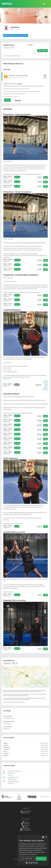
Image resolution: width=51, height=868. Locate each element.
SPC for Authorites (26, 830)
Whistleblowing (25, 828)
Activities (24, 35)
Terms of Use (26, 825)
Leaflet (32, 687)
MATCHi (7, 4)
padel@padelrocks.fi (13, 777)
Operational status (25, 811)
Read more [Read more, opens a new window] (34, 854)
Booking (7, 35)
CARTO (47, 687)
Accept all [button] (41, 858)
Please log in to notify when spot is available (45, 385)
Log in (7, 100)
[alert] (33, 850)
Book (45, 177)
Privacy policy (26, 823)
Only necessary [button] (27, 859)
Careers (25, 827)
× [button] (46, 837)
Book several (42, 51)
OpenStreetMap (38, 687)
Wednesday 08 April (9, 48)
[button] (27, 676)
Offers (15, 35)
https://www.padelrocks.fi (15, 771)
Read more (7, 378)
